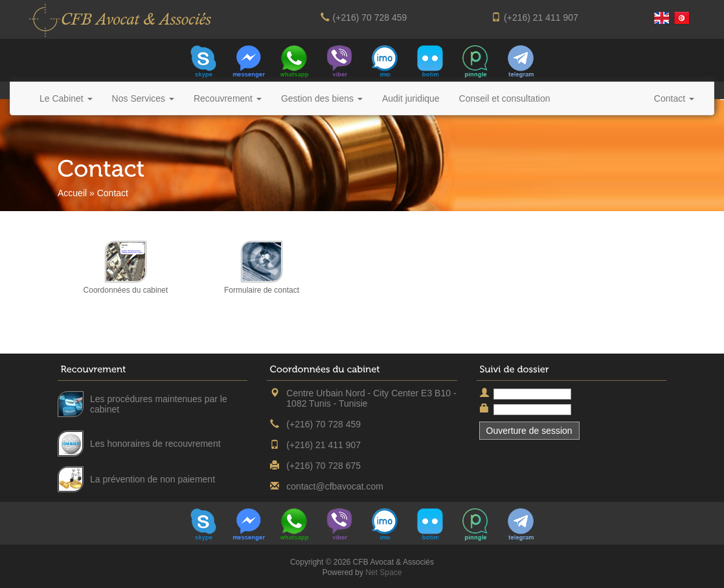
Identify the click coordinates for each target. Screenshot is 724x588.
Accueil (72, 193)
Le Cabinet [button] (66, 98)
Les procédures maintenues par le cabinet (159, 404)
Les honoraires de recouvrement (155, 444)
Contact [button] (674, 98)
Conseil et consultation (505, 98)
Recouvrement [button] (228, 98)
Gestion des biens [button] (322, 98)
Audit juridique (411, 98)
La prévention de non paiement (153, 479)
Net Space (383, 572)
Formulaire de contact (262, 290)
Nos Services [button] (143, 98)
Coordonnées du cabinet (126, 290)
